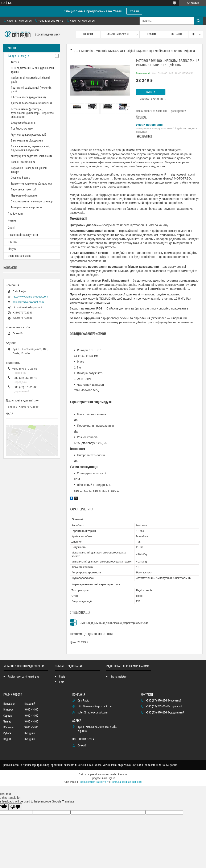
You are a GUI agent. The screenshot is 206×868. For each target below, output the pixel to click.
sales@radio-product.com (28, 302)
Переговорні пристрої (24, 190)
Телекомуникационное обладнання (31, 184)
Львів (62, 677)
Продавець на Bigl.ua (103, 778)
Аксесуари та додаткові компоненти (32, 156)
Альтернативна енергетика (27, 207)
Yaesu (134, 11)
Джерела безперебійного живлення (32, 103)
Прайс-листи (15, 214)
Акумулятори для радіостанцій (29, 135)
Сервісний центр (21, 178)
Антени (15, 62)
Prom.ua (123, 774)
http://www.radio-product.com (30, 297)
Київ (62, 682)
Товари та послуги (118, 34)
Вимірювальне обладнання (27, 141)
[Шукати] (198, 21)
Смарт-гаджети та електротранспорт (32, 202)
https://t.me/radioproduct (27, 307)
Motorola (87, 51)
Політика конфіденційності (126, 782)
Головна (88, 34)
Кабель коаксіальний (23, 162)
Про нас (152, 34)
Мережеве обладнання (24, 196)
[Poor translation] (15, 807)
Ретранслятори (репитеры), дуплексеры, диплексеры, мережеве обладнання (32, 113)
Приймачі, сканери (22, 129)
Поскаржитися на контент (94, 782)
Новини (12, 221)
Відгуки (12, 249)
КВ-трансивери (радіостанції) (28, 97)
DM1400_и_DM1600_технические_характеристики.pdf (114, 623)
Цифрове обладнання (24, 123)
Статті (11, 228)
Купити (151, 92)
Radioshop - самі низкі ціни (24, 677)
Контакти (176, 34)
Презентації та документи (23, 235)
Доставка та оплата (19, 256)
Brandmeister (118, 677)
